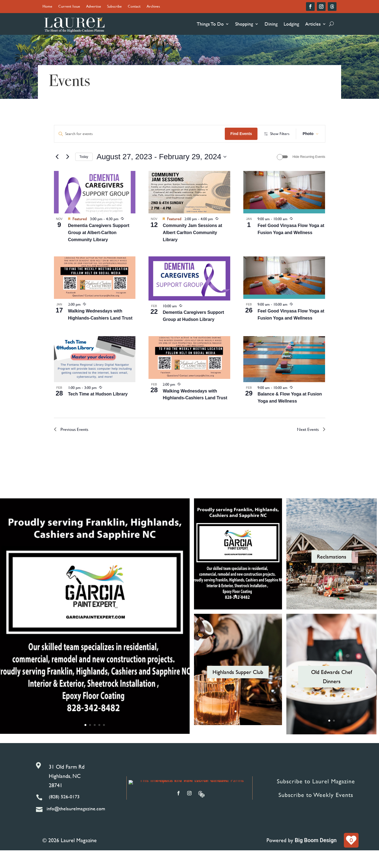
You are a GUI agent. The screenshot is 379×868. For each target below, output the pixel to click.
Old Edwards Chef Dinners (332, 694)
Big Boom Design (316, 858)
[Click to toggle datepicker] (162, 174)
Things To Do (210, 24)
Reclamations (332, 574)
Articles (313, 24)
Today (84, 174)
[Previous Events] (57, 174)
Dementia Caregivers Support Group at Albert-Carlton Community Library (99, 250)
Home (47, 7)
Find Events (279, 134)
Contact (134, 7)
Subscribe (114, 7)
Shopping (244, 24)
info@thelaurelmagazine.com (76, 826)
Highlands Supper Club (238, 690)
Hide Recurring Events (309, 174)
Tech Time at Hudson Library (98, 412)
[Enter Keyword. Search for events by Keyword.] (159, 134)
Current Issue (69, 7)
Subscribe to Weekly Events (316, 813)
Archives (153, 7)
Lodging (291, 24)
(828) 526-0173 (64, 814)
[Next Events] (68, 174)
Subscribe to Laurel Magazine (316, 799)
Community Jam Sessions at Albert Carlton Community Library (192, 250)
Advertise (94, 7)
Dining (271, 24)
